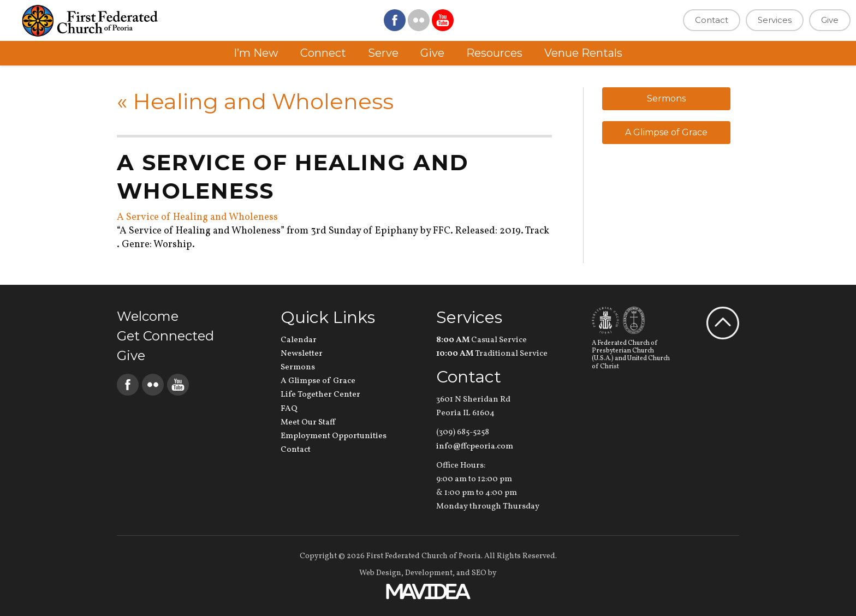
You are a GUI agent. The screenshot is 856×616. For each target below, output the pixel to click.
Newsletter (302, 354)
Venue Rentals (583, 53)
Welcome (148, 316)
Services (775, 20)
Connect (323, 53)
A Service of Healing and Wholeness (197, 217)
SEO (479, 573)
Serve (383, 53)
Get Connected (165, 336)
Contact (712, 20)
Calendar (299, 340)
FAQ (289, 409)
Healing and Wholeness (255, 101)
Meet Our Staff (308, 423)
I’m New (256, 53)
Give (830, 20)
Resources (494, 53)
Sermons (666, 98)
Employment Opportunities (334, 436)
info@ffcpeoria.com (475, 447)
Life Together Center (320, 395)
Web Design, (381, 573)
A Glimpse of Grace (666, 132)
